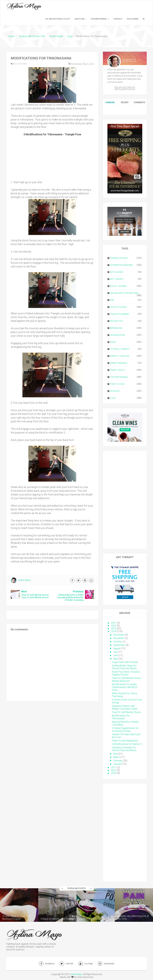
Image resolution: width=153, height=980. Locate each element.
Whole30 (115, 391)
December (119, 635)
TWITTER (66, 964)
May (115, 659)
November (119, 638)
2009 (114, 773)
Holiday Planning (119, 314)
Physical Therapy (120, 349)
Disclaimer (133, 19)
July (115, 652)
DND (112, 300)
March (117, 757)
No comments (20, 64)
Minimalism (116, 328)
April (115, 754)
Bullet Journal (118, 286)
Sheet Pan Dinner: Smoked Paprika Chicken (126, 673)
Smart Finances (119, 363)
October (118, 642)
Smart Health (118, 370)
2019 (114, 628)
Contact (118, 19)
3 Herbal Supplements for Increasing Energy (125, 730)
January (117, 764)
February (118, 761)
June (116, 655)
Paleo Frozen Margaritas (125, 741)
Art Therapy (117, 279)
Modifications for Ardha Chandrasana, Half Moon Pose (125, 687)
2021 (114, 623)
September (119, 645)
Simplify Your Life (120, 356)
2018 (114, 631)
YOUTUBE (85, 964)
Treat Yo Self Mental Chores (126, 712)
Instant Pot (117, 321)
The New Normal (100, 19)
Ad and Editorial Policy (58, 19)
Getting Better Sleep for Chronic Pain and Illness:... (125, 667)
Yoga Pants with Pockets (125, 662)
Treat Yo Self (117, 384)
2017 (114, 767)
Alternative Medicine (121, 265)
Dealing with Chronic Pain (124, 293)
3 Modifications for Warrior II (127, 744)
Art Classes (117, 272)
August (117, 648)
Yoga (113, 398)
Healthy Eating (118, 307)
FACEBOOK (47, 964)
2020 (114, 626)
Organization (117, 335)
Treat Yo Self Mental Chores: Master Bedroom (127, 679)
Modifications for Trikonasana (121, 717)
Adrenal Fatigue (119, 258)
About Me (80, 19)
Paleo (113, 342)
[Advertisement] (125, 500)
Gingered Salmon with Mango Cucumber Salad (125, 707)
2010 (114, 770)
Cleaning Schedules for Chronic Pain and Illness (124, 749)
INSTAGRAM (106, 964)
